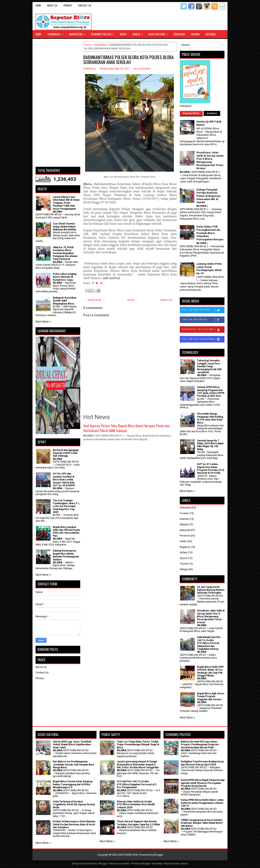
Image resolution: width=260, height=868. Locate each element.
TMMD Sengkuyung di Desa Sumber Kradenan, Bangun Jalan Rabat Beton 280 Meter (202, 823)
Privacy (68, 5)
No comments (142, 69)
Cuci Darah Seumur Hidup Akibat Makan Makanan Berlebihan (64, 227)
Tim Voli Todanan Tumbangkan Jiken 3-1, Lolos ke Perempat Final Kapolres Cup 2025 (66, 506)
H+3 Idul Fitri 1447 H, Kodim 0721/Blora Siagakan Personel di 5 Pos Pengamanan (137, 784)
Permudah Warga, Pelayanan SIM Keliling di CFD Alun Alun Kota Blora (210, 418)
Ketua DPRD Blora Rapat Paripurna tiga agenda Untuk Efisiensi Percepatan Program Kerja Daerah (203, 783)
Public (183, 541)
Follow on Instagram (203, 339)
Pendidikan (101, 45)
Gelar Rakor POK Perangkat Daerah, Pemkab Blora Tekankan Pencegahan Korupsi (210, 233)
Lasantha (125, 864)
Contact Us (85, 5)
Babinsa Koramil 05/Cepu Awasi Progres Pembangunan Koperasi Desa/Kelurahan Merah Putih (200, 745)
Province (185, 536)
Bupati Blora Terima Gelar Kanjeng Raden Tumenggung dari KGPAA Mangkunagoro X (73, 784)
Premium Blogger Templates (147, 864)
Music (123, 34)
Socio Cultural (159, 33)
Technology (57, 33)
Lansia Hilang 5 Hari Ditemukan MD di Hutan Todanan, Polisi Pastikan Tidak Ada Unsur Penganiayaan (66, 203)
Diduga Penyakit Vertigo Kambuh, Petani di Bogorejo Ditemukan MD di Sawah (208, 196)
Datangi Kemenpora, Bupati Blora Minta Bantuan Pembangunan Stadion (66, 555)
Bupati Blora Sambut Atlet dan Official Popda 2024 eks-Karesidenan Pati (66, 532)
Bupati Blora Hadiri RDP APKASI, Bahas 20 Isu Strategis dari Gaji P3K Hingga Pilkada (210, 671)
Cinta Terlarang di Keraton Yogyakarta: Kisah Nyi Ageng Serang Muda (74, 805)
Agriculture (79, 33)
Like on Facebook (203, 320)
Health (139, 33)
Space (184, 558)
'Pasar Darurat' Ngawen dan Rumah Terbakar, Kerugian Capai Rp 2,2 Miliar (138, 823)
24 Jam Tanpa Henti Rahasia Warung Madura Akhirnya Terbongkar (211, 590)
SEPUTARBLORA (128, 855)
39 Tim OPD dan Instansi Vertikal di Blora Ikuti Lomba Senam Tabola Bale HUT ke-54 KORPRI (64, 480)
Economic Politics (104, 33)
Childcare (185, 508)
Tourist (184, 564)
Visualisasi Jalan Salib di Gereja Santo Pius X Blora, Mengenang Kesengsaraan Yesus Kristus (210, 160)
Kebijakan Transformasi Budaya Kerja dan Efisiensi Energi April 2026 (202, 763)
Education (179, 34)
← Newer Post (93, 300)
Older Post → (168, 300)
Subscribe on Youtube (203, 330)
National (185, 530)
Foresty (184, 513)
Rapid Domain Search (176, 864)
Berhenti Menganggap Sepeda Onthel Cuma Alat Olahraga (66, 453)
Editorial (211, 34)
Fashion (195, 34)
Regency (185, 547)
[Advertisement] (58, 103)
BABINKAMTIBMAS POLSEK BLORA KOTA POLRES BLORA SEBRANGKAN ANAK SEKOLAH (128, 60)
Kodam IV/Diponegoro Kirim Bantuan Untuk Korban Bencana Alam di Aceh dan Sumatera (74, 824)
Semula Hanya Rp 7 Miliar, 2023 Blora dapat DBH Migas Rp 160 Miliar (210, 445)
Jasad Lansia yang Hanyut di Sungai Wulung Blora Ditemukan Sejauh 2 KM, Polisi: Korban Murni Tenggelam (138, 765)
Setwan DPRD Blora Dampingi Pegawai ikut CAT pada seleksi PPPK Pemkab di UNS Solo (211, 392)
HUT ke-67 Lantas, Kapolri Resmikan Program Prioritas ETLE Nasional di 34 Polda (211, 469)
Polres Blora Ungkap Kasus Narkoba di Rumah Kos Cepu (65, 277)
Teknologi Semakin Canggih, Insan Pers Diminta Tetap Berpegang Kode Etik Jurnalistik (209, 366)
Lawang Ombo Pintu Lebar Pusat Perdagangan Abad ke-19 (209, 269)
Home (38, 5)
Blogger (158, 855)
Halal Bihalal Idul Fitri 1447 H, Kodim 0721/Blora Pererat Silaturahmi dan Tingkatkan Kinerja (209, 643)
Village (184, 569)
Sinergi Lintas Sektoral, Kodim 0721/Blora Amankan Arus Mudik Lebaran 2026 (136, 805)
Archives (212, 113)
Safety (184, 552)
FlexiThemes (90, 864)
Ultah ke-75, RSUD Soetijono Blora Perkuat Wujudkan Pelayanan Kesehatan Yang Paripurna (65, 253)
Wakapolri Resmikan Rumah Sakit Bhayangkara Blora (65, 301)
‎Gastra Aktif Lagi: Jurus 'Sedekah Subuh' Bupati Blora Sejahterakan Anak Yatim (72, 745)
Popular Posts (191, 113)
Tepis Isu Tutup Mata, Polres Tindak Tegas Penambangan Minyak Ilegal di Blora (138, 745)
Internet (184, 519)
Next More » (43, 322)
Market (184, 524)
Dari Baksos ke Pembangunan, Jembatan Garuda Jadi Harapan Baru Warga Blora (73, 765)
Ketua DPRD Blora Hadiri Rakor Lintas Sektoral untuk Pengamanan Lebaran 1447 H (202, 803)
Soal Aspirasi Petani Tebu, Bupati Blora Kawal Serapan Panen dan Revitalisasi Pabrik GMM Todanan (127, 428)
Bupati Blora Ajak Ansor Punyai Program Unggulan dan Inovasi (211, 696)
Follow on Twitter (203, 310)
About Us (52, 5)
